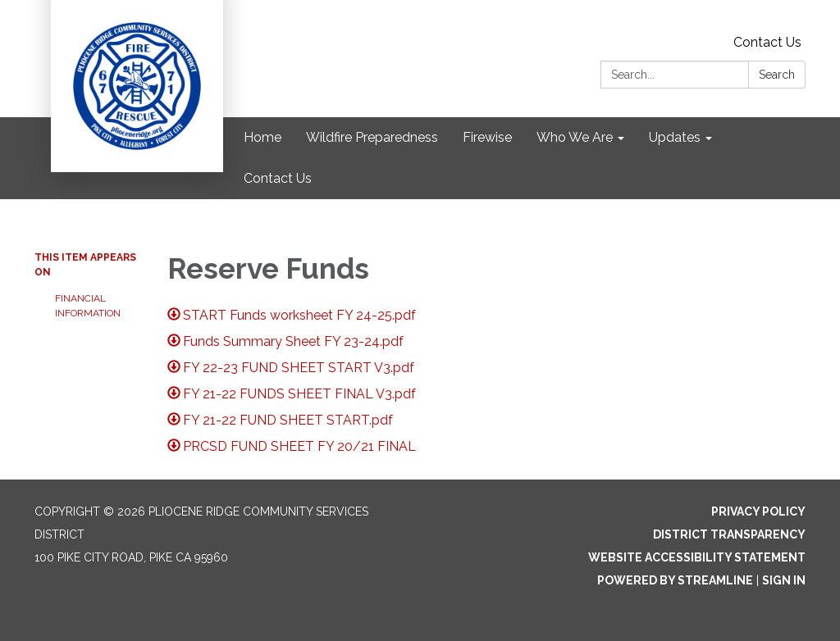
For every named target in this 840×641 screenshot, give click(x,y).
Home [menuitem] (262, 137)
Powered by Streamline (675, 580)
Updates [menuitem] (675, 137)
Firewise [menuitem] (487, 137)
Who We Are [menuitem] (575, 137)
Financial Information (88, 306)
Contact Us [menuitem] (278, 178)
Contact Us (767, 42)
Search (777, 75)
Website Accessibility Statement (697, 557)
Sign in (784, 580)
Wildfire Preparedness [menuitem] (372, 137)
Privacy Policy (758, 511)
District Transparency (729, 534)
